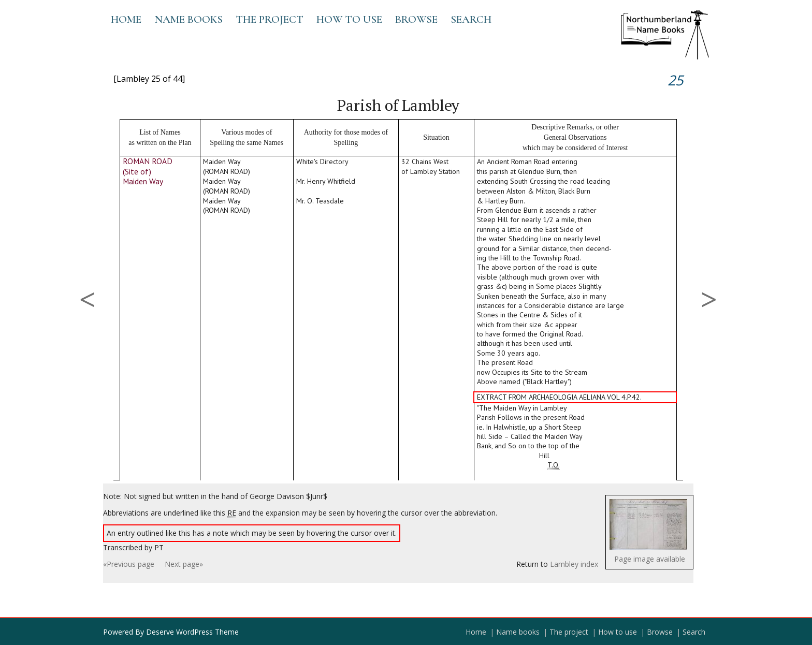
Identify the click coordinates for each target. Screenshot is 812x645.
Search (471, 19)
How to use (349, 19)
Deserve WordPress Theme (192, 632)
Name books (189, 19)
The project (270, 19)
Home (126, 19)
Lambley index (574, 564)
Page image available (650, 559)
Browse (416, 19)
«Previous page (129, 564)
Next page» (184, 564)
